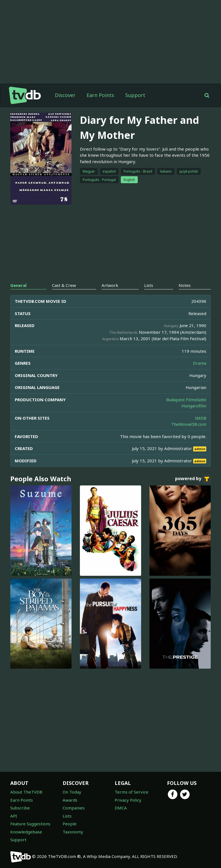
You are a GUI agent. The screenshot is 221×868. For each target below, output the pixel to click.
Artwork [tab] (110, 285)
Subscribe (20, 808)
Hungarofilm (194, 406)
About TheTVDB (26, 792)
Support (135, 95)
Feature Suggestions (30, 824)
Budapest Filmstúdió (186, 400)
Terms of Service (132, 792)
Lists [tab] (149, 285)
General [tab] (18, 285)
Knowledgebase (26, 832)
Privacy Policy (128, 800)
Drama (200, 363)
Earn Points (100, 95)
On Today (72, 792)
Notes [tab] (185, 285)
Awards (70, 800)
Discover (65, 95)
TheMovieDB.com (189, 424)
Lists (67, 816)
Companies (74, 808)
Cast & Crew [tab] (64, 285)
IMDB (201, 418)
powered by (193, 479)
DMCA (121, 808)
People (70, 824)
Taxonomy (73, 832)
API (14, 816)
